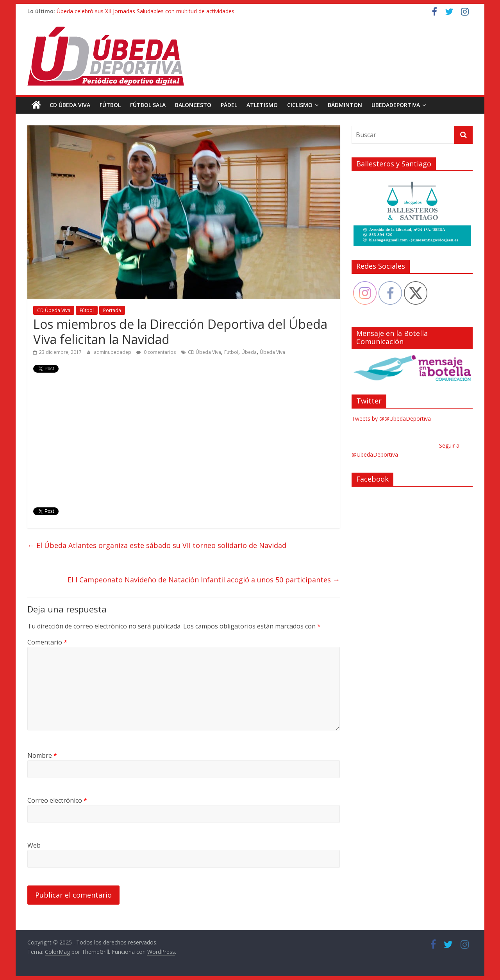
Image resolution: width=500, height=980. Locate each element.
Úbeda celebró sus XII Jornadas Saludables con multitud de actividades (146, 11)
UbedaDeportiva (396, 105)
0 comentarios (156, 352)
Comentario (47, 642)
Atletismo (262, 105)
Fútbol (110, 105)
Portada (112, 310)
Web (34, 845)
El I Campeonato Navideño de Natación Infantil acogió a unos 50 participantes (204, 580)
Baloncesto (193, 105)
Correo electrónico (57, 800)
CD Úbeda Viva (70, 105)
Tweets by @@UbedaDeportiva (391, 419)
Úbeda (249, 352)
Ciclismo (300, 105)
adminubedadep (113, 352)
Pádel (229, 105)
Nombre (42, 755)
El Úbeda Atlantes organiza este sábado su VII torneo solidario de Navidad (157, 545)
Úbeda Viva (272, 352)
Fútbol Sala (148, 105)
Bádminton (345, 105)
